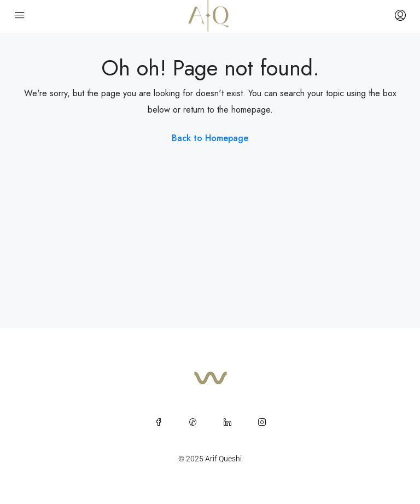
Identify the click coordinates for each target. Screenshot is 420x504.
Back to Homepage (210, 138)
